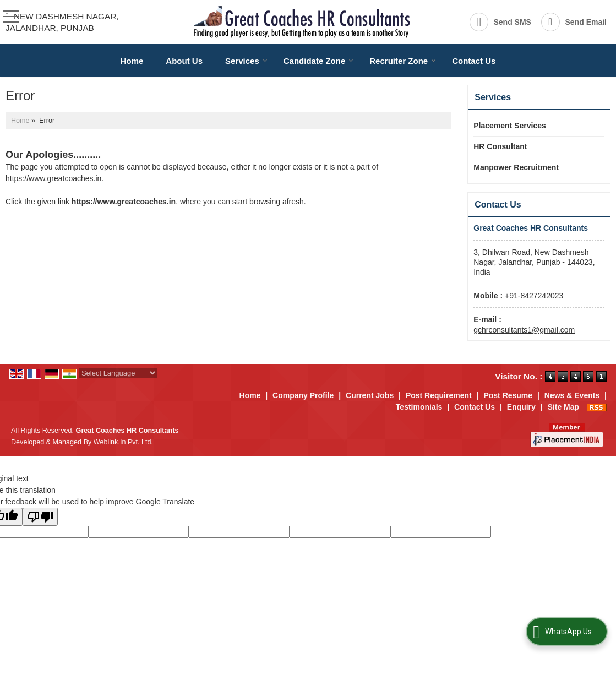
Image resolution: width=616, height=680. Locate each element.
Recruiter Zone (403, 61)
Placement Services (510, 126)
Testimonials (419, 407)
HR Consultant (500, 146)
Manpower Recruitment (516, 167)
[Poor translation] (40, 517)
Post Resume (508, 395)
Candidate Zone (319, 61)
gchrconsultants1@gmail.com (524, 330)
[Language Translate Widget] (118, 373)
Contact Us (474, 61)
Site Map (564, 407)
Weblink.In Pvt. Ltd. (123, 442)
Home (132, 61)
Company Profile (303, 395)
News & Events (572, 395)
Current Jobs (370, 395)
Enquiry (521, 407)
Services (246, 61)
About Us (184, 61)
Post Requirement (439, 395)
